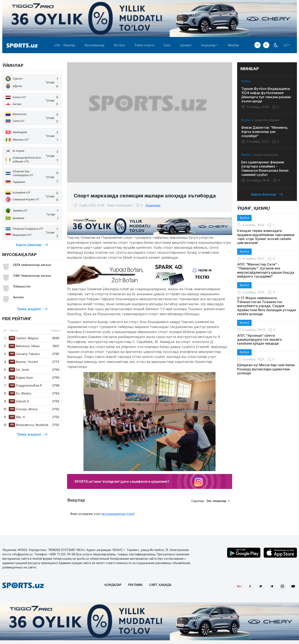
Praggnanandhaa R (25, 385)
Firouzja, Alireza (23, 409)
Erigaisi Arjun (21, 378)
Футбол (119, 45)
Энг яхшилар (217, 501)
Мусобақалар (95, 45)
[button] (266, 45)
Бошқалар (153, 205)
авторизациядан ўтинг (118, 514)
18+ (239, 586)
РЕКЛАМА (135, 585)
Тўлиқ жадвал (32, 309)
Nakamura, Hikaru (24, 346)
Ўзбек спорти (144, 45)
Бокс (167, 45)
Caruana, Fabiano (24, 354)
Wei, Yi (17, 417)
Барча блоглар (267, 194)
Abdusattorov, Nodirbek (29, 425)
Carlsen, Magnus (24, 338)
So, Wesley (20, 393)
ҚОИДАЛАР (113, 585)
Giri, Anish (19, 370)
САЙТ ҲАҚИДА (160, 585)
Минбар (233, 45)
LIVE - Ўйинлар (65, 45)
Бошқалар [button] (208, 45)
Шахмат (186, 45)
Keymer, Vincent (23, 362)
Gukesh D (19, 401)
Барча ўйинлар (32, 245)
